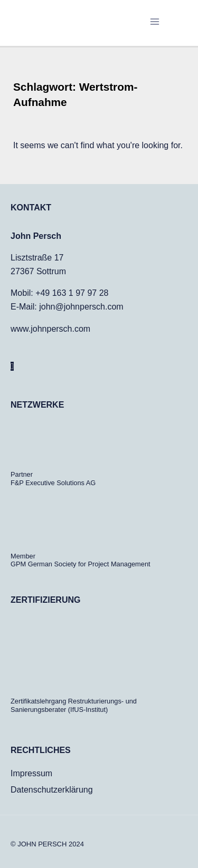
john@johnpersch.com (81, 307)
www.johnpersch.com (50, 329)
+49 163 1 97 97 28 (72, 293)
